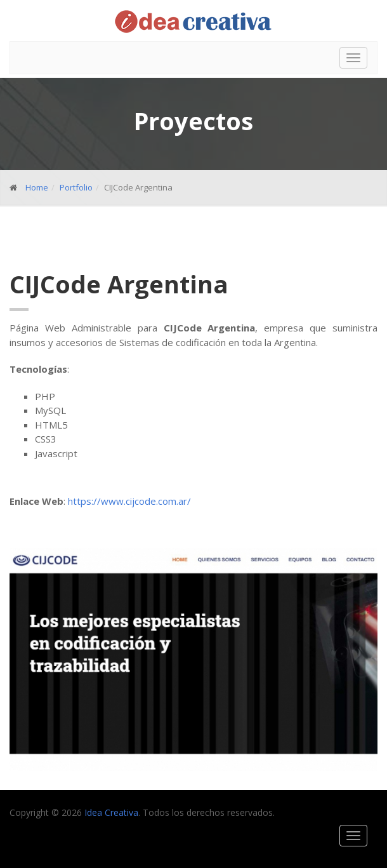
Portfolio (76, 187)
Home (37, 187)
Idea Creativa (111, 812)
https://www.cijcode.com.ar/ (129, 501)
